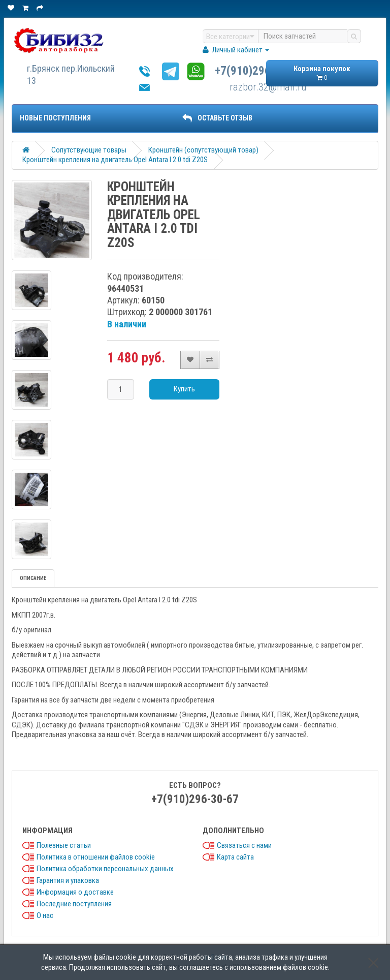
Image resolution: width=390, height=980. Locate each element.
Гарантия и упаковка (68, 880)
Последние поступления (74, 904)
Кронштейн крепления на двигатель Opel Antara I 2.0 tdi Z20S (115, 160)
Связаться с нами (244, 845)
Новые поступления (55, 118)
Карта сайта (235, 857)
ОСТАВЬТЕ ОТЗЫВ (217, 118)
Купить (184, 389)
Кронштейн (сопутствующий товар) (203, 150)
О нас (45, 915)
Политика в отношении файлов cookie (96, 857)
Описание (33, 578)
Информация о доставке (75, 892)
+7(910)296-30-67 (258, 71)
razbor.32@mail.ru (268, 87)
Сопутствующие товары (89, 150)
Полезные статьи (64, 845)
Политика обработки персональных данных (105, 869)
